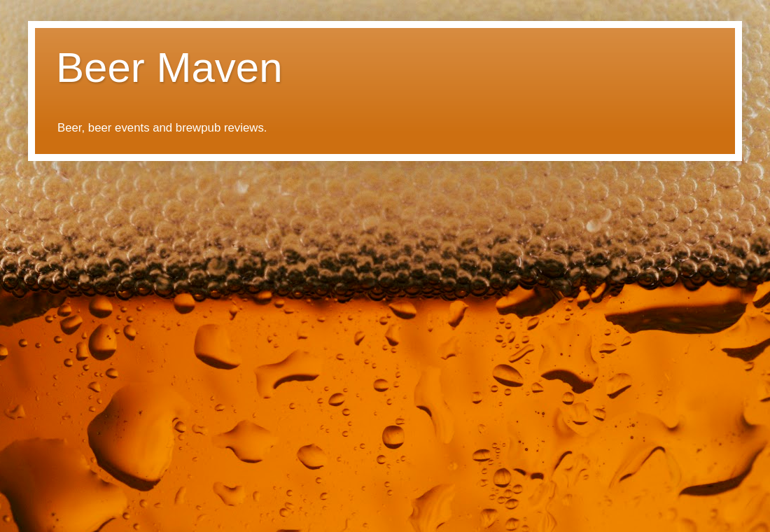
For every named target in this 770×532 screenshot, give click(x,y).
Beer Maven (169, 68)
